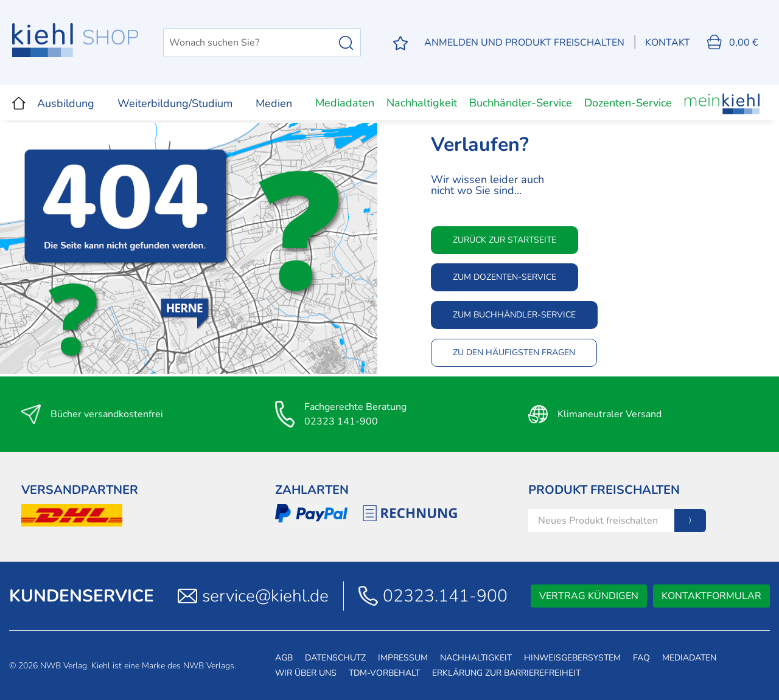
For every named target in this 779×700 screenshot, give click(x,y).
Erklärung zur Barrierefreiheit (506, 673)
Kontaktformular (711, 596)
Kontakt (668, 43)
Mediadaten (345, 103)
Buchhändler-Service (521, 103)
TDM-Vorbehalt (384, 673)
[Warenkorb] (733, 43)
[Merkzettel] (400, 43)
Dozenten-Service (628, 103)
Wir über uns (306, 673)
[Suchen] (346, 43)
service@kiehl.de (265, 596)
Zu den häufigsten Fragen (514, 352)
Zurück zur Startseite (505, 240)
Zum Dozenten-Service (505, 277)
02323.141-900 (445, 596)
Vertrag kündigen (589, 596)
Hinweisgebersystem (572, 658)
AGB (284, 658)
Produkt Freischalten (604, 490)
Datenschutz (335, 658)
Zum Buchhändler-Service (514, 315)
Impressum (403, 658)
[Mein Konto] (524, 43)
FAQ (641, 658)
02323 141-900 (341, 421)
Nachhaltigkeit (422, 103)
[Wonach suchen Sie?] (247, 43)
